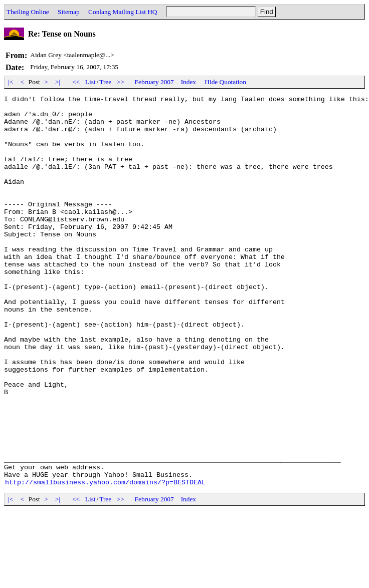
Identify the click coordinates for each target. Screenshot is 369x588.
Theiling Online (28, 12)
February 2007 (154, 82)
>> (121, 82)
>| (58, 82)
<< (76, 82)
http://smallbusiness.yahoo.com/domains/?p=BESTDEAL (105, 560)
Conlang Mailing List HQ (123, 12)
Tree (105, 82)
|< (11, 82)
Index (189, 82)
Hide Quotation (225, 82)
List (90, 82)
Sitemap (69, 12)
